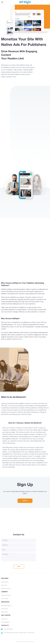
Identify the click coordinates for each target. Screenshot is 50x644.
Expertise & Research (7, 606)
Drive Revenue (5, 582)
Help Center (4, 619)
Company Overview (6, 596)
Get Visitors (4, 585)
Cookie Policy (5, 612)
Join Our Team (5, 599)
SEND (19, 567)
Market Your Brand (6, 589)
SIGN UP (25, 501)
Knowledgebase (5, 622)
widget (19, 325)
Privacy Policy (5, 609)
